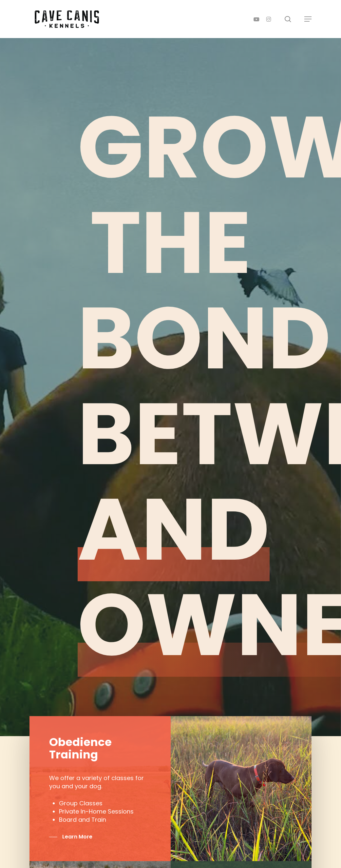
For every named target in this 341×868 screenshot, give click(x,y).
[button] (308, 19)
